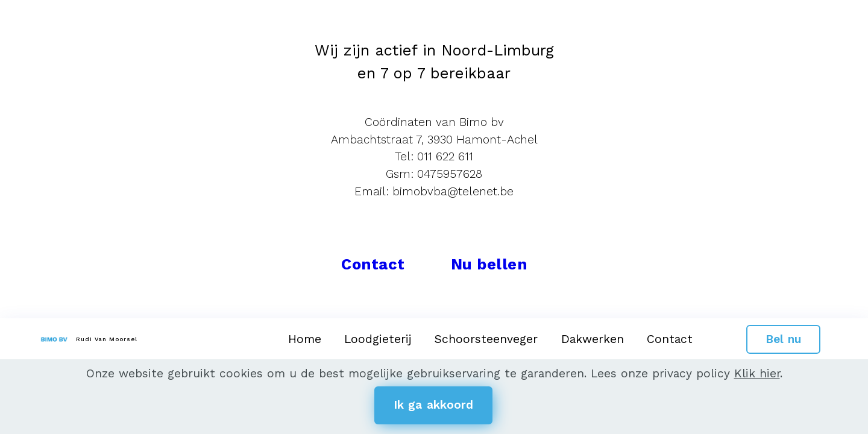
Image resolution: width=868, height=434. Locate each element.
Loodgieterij (378, 339)
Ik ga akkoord (433, 405)
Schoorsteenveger (486, 339)
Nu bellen (489, 264)
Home (305, 339)
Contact (670, 339)
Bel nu (784, 339)
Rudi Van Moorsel (107, 339)
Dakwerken (593, 339)
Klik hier (757, 373)
